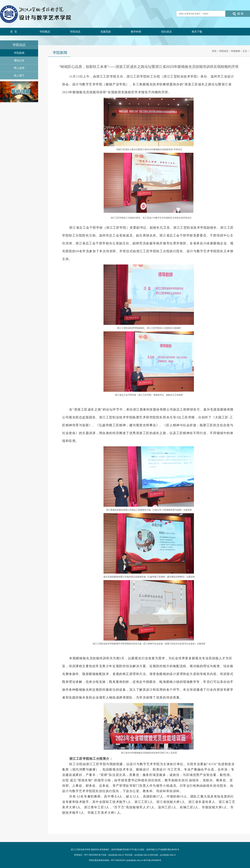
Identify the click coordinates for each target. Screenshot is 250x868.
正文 (245, 51)
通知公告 (19, 60)
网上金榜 (19, 68)
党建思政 (106, 32)
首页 (14, 32)
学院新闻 (19, 53)
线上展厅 (19, 75)
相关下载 (197, 32)
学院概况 (45, 32)
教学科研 (136, 32)
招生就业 (166, 32)
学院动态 (75, 32)
